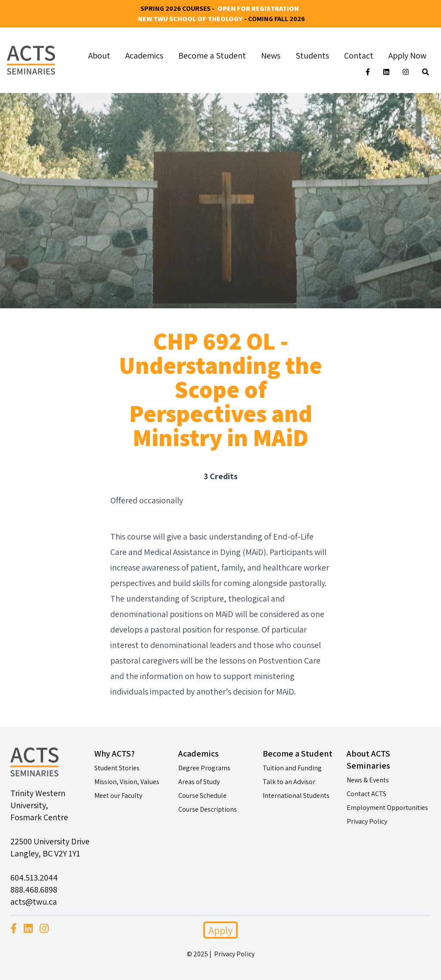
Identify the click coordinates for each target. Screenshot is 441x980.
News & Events (368, 780)
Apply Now (407, 56)
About (99, 56)
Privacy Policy (367, 821)
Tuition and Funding (292, 768)
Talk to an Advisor (289, 782)
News (271, 56)
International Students (296, 795)
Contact (359, 56)
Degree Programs (204, 768)
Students (312, 56)
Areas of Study (199, 782)
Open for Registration (258, 8)
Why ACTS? (115, 754)
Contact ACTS (366, 794)
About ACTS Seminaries (368, 760)
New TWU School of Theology (190, 19)
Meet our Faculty (118, 795)
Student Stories (117, 768)
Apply (220, 930)
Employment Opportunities (387, 808)
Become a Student (212, 56)
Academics (144, 56)
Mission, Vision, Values (127, 782)
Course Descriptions (208, 809)
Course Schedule (202, 795)
